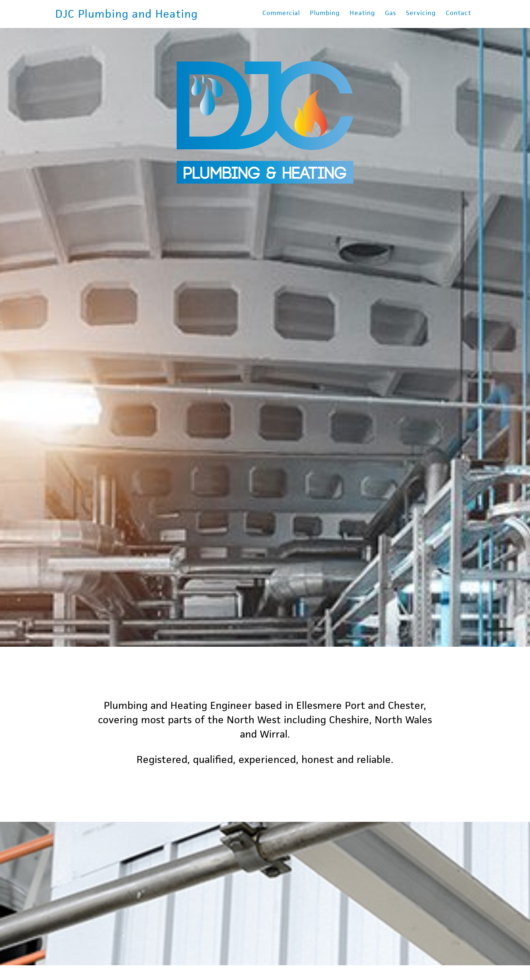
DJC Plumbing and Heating (127, 14)
